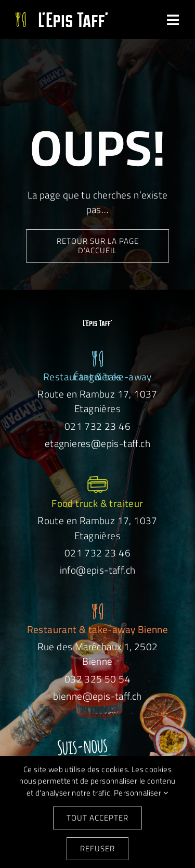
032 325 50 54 (97, 679)
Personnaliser (141, 793)
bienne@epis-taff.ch (97, 696)
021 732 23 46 (97, 426)
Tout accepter (97, 818)
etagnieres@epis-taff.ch (97, 443)
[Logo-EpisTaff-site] (62, 17)
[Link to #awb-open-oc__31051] (173, 20)
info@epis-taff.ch (98, 570)
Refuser (97, 848)
